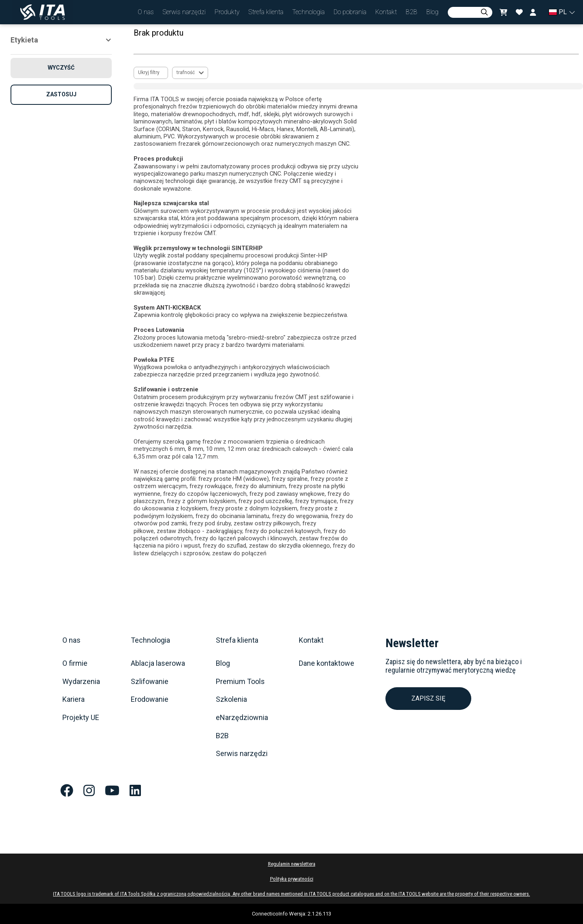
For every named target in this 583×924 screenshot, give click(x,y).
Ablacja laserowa (158, 663)
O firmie (75, 663)
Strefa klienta (237, 640)
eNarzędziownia (242, 718)
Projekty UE (81, 718)
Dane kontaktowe (327, 663)
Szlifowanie (150, 682)
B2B (222, 736)
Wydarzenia (81, 682)
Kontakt (311, 640)
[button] (146, 12)
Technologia (150, 640)
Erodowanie (150, 699)
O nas (71, 640)
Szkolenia (231, 699)
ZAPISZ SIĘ (428, 698)
